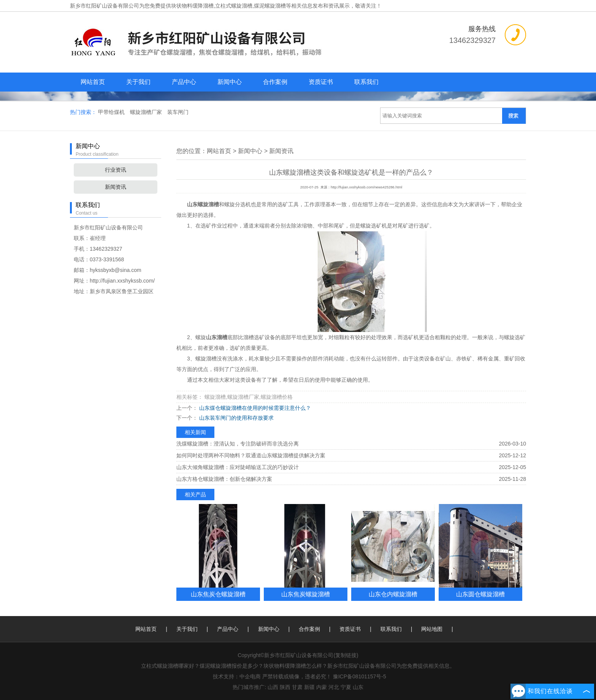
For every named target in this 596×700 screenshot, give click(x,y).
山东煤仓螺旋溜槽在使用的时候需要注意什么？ (254, 408)
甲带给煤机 (112, 112)
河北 (334, 687)
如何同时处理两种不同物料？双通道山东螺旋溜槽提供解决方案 (251, 455)
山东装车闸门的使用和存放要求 (236, 418)
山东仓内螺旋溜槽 (393, 594)
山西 (273, 687)
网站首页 (93, 82)
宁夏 (346, 687)
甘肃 (297, 687)
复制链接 (346, 655)
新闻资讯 (116, 187)
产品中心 (184, 82)
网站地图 (432, 629)
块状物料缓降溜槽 (192, 6)
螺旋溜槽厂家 (147, 112)
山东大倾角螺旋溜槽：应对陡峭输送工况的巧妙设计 (238, 467)
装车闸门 (178, 112)
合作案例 (275, 82)
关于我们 (138, 82)
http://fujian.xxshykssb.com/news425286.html (366, 187)
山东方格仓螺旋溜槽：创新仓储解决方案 (224, 479)
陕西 (285, 687)
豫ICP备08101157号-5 (360, 676)
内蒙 (322, 687)
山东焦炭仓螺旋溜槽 (218, 594)
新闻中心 (230, 82)
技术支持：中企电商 (237, 676)
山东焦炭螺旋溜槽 (306, 594)
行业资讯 (116, 170)
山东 (358, 687)
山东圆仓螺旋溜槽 (480, 594)
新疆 (309, 687)
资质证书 (321, 82)
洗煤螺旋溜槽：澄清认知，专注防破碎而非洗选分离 (238, 444)
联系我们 (366, 82)
